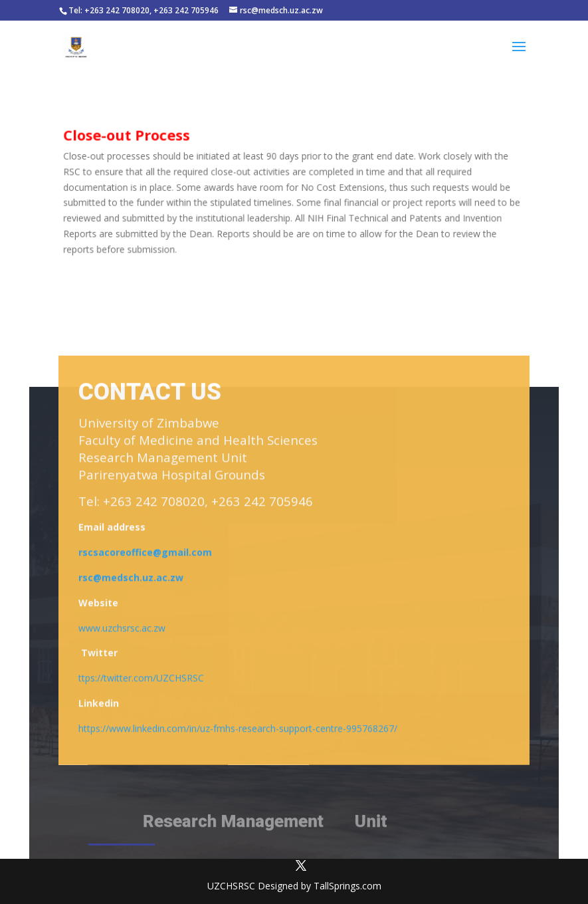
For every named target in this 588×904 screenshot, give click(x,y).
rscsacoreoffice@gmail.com (145, 555)
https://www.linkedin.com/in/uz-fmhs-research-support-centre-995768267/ (238, 730)
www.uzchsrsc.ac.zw (122, 630)
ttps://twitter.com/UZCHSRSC (141, 680)
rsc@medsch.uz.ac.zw (131, 580)
